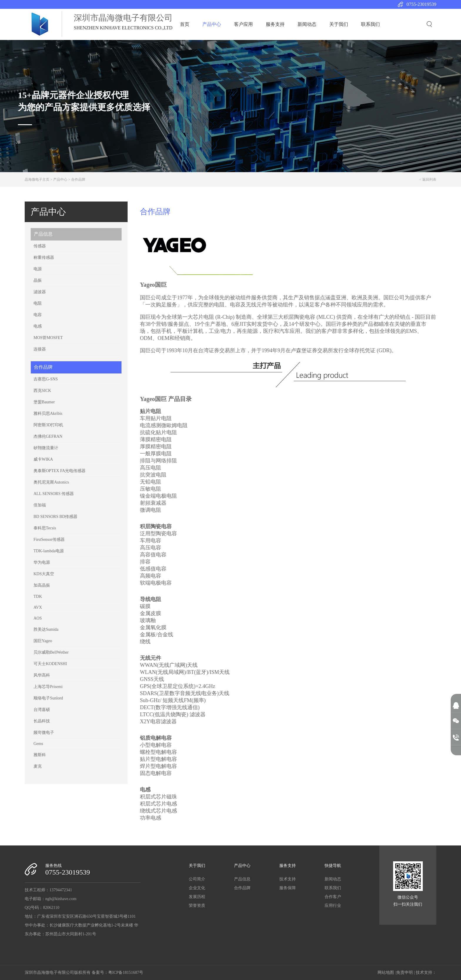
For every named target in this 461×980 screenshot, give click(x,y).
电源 (38, 269)
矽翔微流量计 (46, 448)
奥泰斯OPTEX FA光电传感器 (60, 471)
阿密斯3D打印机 (48, 425)
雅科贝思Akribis (48, 413)
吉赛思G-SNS (46, 379)
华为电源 (42, 562)
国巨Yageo (43, 641)
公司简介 (197, 879)
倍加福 (40, 505)
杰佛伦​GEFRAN (48, 436)
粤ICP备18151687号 (126, 973)
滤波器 (40, 292)
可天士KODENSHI (50, 664)
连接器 (40, 349)
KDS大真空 (44, 574)
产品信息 (43, 234)
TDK (38, 596)
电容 (38, 315)
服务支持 (275, 24)
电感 (38, 326)
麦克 (38, 766)
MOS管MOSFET (48, 338)
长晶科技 (42, 721)
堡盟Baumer (44, 402)
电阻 (38, 303)
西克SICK (42, 391)
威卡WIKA (43, 459)
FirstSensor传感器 (49, 539)
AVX (38, 607)
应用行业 (333, 906)
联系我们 (370, 24)
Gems (38, 744)
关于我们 (339, 24)
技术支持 (288, 879)
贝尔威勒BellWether (51, 652)
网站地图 (386, 973)
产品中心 (212, 24)
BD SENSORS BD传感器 (55, 517)
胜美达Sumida (46, 629)
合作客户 (333, 897)
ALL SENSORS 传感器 (54, 494)
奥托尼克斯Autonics (51, 482)
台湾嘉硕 (42, 710)
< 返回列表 (428, 179)
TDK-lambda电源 (49, 551)
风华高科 (42, 675)
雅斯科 (40, 755)
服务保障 (288, 888)
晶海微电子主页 (37, 179)
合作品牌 (78, 179)
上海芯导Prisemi (48, 687)
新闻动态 (307, 24)
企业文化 (197, 888)
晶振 (38, 280)
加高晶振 (42, 585)
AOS (38, 618)
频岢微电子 (44, 733)
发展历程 (197, 897)
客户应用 (243, 24)
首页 (185, 24)
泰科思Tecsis (45, 528)
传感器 (40, 246)
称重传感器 (44, 257)
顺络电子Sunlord (48, 698)
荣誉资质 (197, 906)
